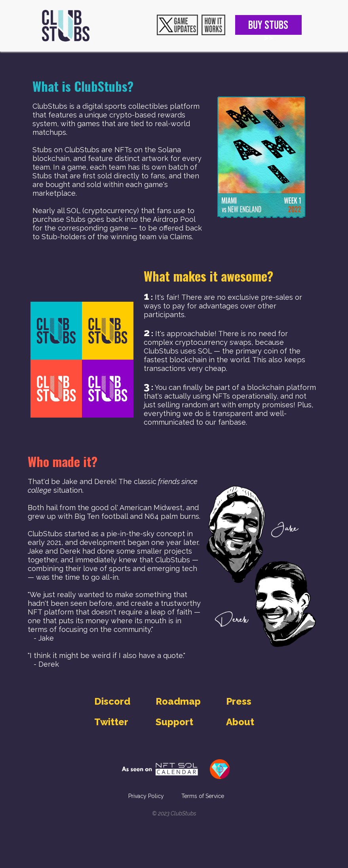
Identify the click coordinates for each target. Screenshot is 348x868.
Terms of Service (203, 796)
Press (239, 701)
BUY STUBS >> (268, 26)
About (240, 722)
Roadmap (178, 701)
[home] (66, 26)
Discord (112, 701)
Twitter (111, 722)
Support (174, 722)
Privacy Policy (146, 796)
